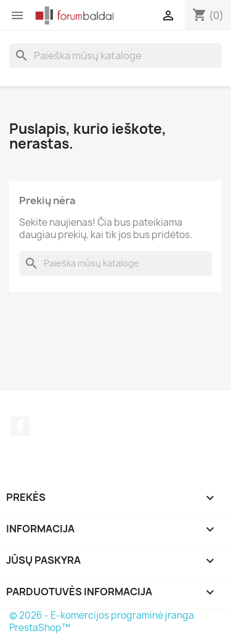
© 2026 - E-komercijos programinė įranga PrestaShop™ (102, 621)
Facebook (20, 426)
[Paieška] (115, 56)
